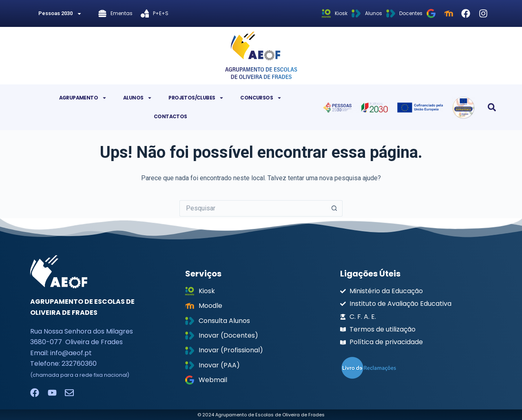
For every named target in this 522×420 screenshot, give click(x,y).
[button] (492, 107)
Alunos (138, 98)
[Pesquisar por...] (253, 208)
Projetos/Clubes (196, 98)
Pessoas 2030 (60, 14)
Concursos (261, 98)
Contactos (170, 116)
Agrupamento (83, 98)
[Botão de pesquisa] (334, 208)
